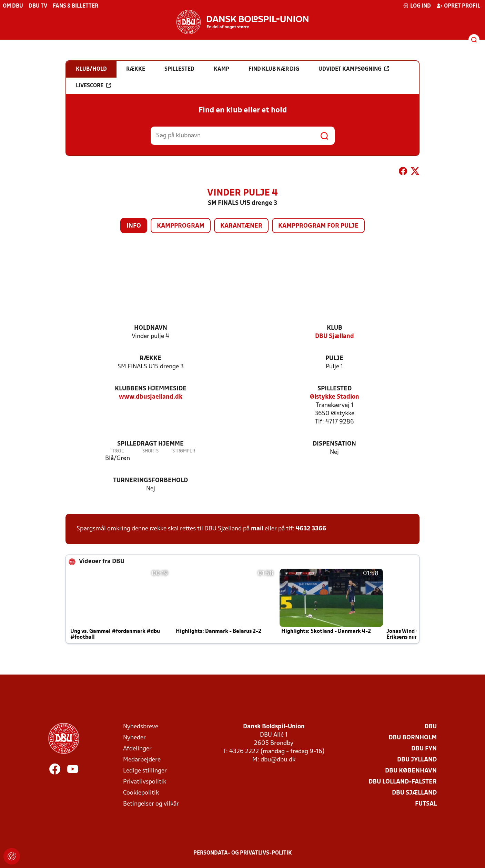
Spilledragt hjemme (150, 444)
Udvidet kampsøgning (354, 69)
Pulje (334, 358)
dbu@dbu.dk (278, 760)
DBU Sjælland (335, 336)
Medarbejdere (142, 760)
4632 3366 (311, 529)
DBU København (411, 771)
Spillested (335, 389)
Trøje (117, 451)
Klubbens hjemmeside (151, 389)
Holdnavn (151, 328)
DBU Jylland (417, 760)
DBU (431, 727)
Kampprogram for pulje (318, 226)
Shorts (150, 451)
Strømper (184, 451)
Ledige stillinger (145, 771)
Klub (335, 328)
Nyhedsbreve (141, 727)
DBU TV (38, 6)
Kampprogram (181, 226)
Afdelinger (137, 749)
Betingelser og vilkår (151, 804)
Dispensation (334, 444)
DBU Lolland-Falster (403, 782)
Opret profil (458, 6)
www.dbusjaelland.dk (151, 397)
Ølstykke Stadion (335, 397)
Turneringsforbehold (150, 481)
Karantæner (241, 226)
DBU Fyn (424, 749)
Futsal (426, 804)
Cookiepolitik (141, 793)
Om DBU (13, 6)
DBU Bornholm (413, 738)
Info (134, 226)
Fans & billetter (75, 6)
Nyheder (134, 738)
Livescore (93, 86)
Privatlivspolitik (145, 782)
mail (257, 529)
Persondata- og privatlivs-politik (243, 853)
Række (150, 358)
